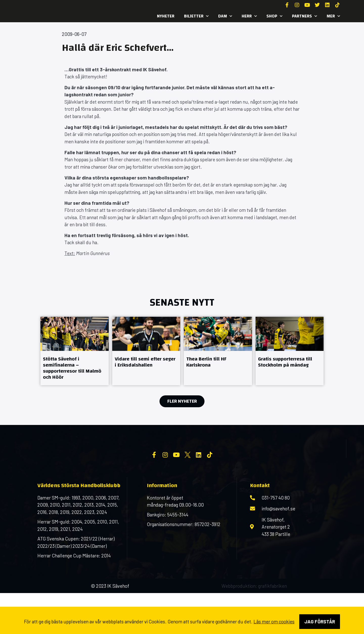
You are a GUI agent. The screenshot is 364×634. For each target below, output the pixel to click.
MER (333, 16)
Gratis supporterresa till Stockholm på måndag (285, 362)
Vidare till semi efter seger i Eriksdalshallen (145, 362)
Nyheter (166, 16)
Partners (304, 16)
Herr (249, 16)
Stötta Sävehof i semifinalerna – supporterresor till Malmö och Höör (72, 368)
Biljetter (196, 16)
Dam (225, 16)
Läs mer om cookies (274, 621)
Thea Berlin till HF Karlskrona (206, 362)
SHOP (274, 16)
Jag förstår (320, 621)
